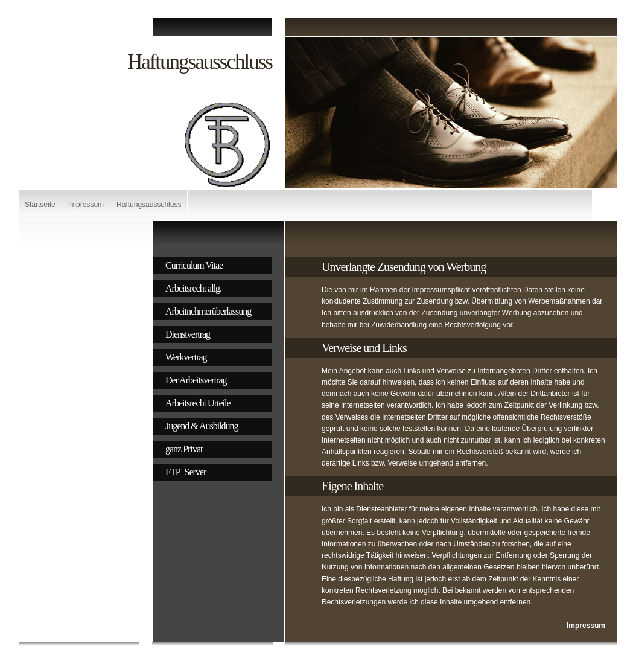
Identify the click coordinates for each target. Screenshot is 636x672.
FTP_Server (186, 472)
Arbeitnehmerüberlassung (208, 311)
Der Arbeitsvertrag (196, 380)
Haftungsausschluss (149, 205)
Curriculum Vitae (194, 265)
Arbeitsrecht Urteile (198, 403)
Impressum (86, 205)
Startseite (40, 205)
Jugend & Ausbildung (202, 426)
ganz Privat (184, 449)
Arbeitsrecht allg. (193, 288)
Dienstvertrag (188, 334)
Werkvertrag (186, 357)
